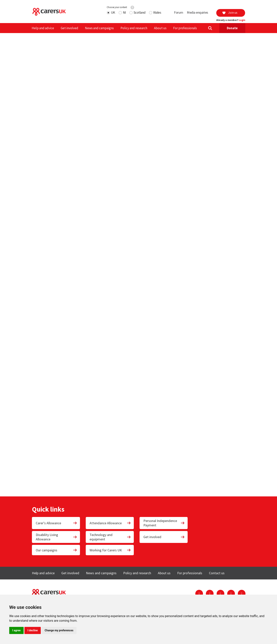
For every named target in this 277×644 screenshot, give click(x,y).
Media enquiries (198, 12)
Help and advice (43, 28)
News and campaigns (99, 28)
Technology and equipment (110, 537)
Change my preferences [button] (59, 630)
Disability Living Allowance (57, 537)
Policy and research (134, 28)
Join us (230, 12)
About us (160, 28)
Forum (178, 12)
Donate (232, 28)
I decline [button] (33, 630)
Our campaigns (57, 550)
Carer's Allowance (57, 523)
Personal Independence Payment (164, 523)
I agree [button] (16, 630)
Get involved (69, 28)
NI (124, 12)
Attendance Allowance (110, 523)
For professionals (185, 28)
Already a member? (231, 20)
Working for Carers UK (110, 550)
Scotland (140, 12)
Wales (157, 12)
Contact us (217, 573)
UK (113, 12)
